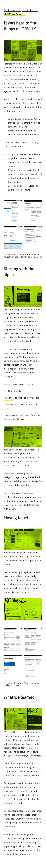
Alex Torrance (10, 10)
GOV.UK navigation (13, 14)
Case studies (28, 10)
